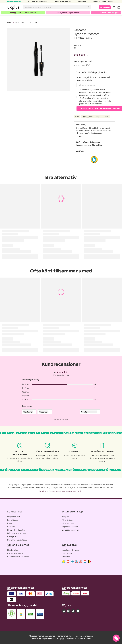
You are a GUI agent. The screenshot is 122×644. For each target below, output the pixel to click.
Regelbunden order (70, 527)
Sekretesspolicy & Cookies (18, 557)
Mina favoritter (68, 523)
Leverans (11, 527)
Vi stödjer (66, 557)
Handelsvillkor (13, 550)
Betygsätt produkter (70, 530)
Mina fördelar (67, 520)
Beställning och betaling (17, 540)
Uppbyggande (87, 117)
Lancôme (33, 22)
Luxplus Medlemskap (71, 550)
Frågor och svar (14, 517)
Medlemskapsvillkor (15, 553)
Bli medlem (105, 7)
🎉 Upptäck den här (23, 13)
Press (10, 523)
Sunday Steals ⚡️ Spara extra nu (68, 13)
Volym (98, 117)
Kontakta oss (13, 520)
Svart (77, 117)
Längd (106, 117)
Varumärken (20, 22)
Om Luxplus (67, 553)
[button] (94, 159)
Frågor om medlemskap (17, 533)
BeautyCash (12, 537)
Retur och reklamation (16, 530)
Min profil (66, 517)
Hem (9, 22)
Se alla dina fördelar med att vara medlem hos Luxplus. (61, 491)
